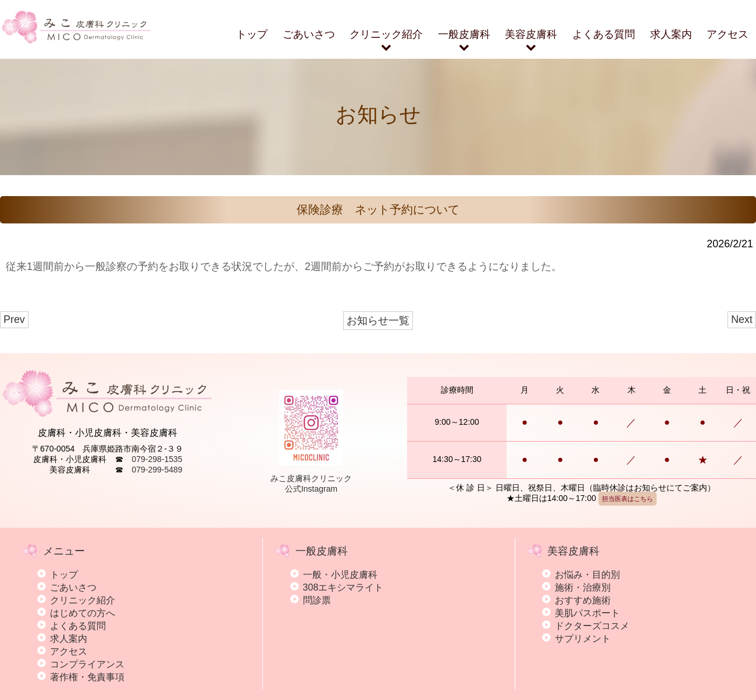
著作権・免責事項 (87, 677)
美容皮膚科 (531, 41)
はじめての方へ (83, 613)
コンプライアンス (87, 664)
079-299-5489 (157, 470)
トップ (252, 34)
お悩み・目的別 (587, 574)
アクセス (728, 34)
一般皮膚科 (464, 41)
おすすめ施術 (583, 600)
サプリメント (583, 638)
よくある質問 (604, 34)
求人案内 (671, 34)
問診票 (317, 600)
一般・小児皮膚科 (340, 574)
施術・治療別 (583, 587)
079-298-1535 (157, 459)
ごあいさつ (309, 34)
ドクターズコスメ (592, 626)
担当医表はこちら (627, 499)
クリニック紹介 (386, 41)
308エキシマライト (343, 587)
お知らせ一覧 (378, 321)
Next (742, 319)
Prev (14, 319)
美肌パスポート (587, 613)
